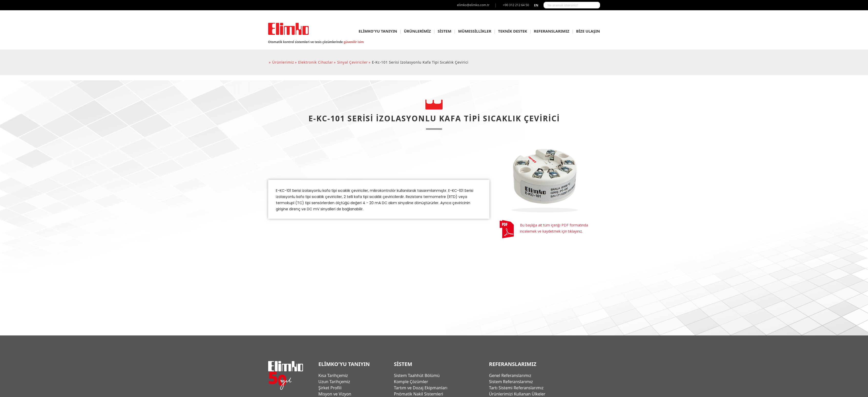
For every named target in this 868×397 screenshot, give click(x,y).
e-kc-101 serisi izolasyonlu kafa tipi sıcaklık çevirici (420, 62)
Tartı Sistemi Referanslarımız (516, 388)
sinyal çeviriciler (352, 62)
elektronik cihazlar (316, 62)
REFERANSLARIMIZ (552, 31)
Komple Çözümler (411, 382)
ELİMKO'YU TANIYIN (378, 31)
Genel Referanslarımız (510, 375)
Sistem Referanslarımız (511, 382)
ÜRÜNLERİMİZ (417, 31)
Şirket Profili (330, 388)
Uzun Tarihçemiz (334, 382)
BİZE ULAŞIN (588, 31)
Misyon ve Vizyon (335, 394)
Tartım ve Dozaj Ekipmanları (421, 388)
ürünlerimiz (283, 62)
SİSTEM (445, 31)
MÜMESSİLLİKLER (475, 31)
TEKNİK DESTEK (513, 31)
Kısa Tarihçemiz (333, 375)
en (536, 5)
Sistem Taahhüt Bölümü (417, 375)
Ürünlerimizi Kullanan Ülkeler (517, 394)
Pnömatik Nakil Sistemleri (419, 394)
